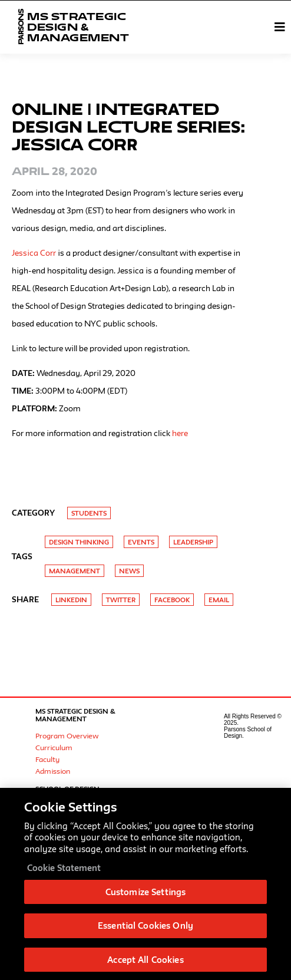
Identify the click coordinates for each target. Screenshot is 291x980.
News (129, 571)
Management (75, 571)
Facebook (172, 600)
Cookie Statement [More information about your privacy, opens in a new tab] (64, 871)
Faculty (47, 759)
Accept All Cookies (145, 963)
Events (141, 542)
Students (89, 513)
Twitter (121, 600)
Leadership (193, 542)
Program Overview (67, 735)
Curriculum (54, 747)
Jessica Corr (34, 253)
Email (219, 600)
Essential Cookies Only (145, 929)
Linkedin (71, 600)
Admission (53, 771)
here (180, 433)
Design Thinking (79, 542)
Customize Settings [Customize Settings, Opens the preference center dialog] (145, 895)
